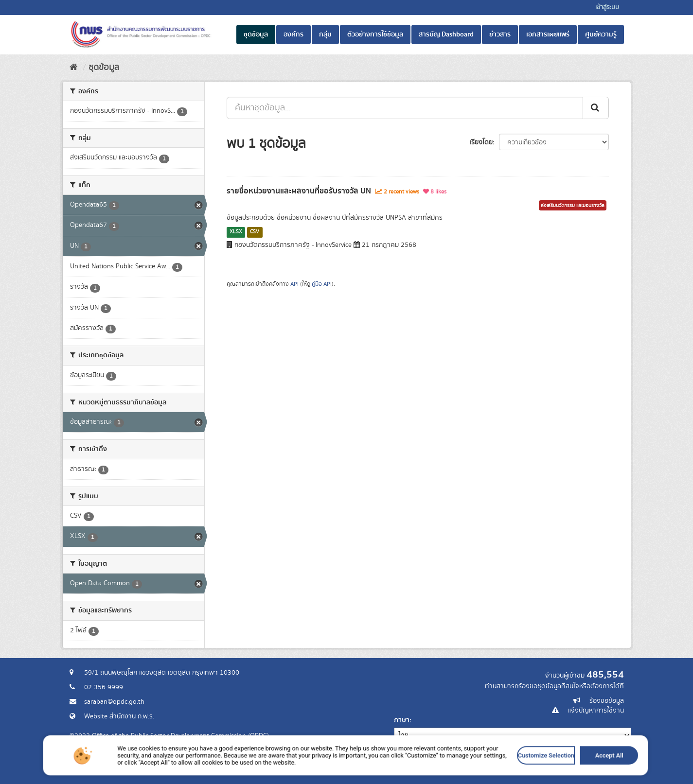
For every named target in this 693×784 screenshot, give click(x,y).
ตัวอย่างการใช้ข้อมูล (375, 35)
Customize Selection (451, 775)
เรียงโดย (481, 142)
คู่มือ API (322, 284)
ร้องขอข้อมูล (607, 701)
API (294, 284)
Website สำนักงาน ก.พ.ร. (119, 716)
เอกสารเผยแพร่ (548, 35)
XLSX (236, 232)
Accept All (488, 775)
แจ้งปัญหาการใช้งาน (596, 711)
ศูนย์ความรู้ (601, 35)
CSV (255, 232)
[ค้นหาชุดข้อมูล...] (405, 108)
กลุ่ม (325, 35)
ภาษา (402, 720)
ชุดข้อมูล (256, 35)
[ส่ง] (596, 108)
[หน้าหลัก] (74, 68)
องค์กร (293, 35)
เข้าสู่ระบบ (607, 8)
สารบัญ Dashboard (446, 35)
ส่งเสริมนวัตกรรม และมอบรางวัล (573, 206)
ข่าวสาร (500, 35)
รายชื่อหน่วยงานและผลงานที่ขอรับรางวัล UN (299, 191)
